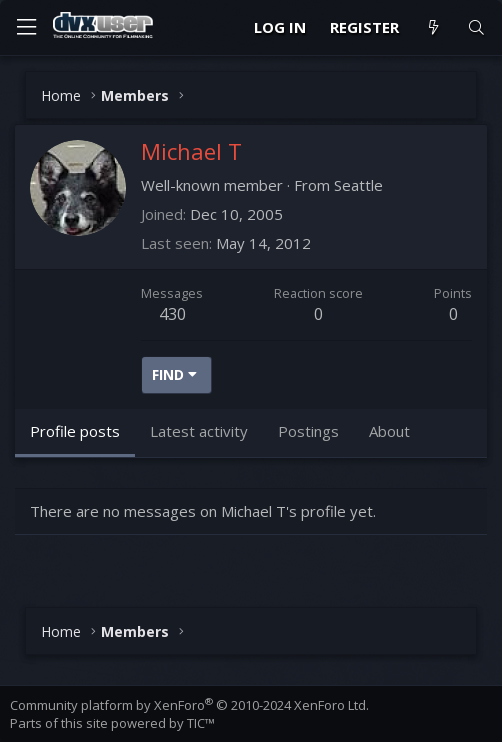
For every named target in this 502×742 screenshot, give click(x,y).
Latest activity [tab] (199, 431)
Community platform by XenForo (189, 705)
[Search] (476, 27)
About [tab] (389, 431)
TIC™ (201, 723)
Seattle (358, 185)
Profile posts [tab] (75, 431)
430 (172, 314)
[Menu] (26, 27)
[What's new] (432, 27)
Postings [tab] (308, 431)
